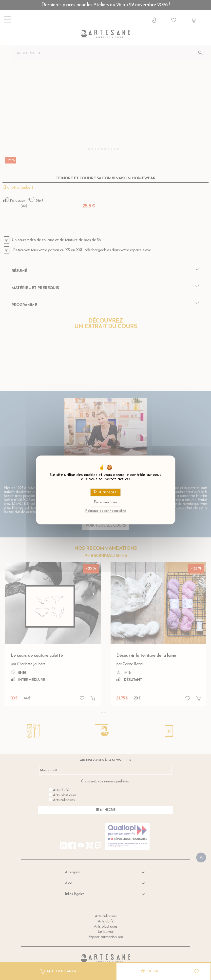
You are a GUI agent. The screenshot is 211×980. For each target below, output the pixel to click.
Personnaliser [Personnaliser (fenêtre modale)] (106, 503)
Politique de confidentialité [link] (105, 511)
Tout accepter (106, 492)
